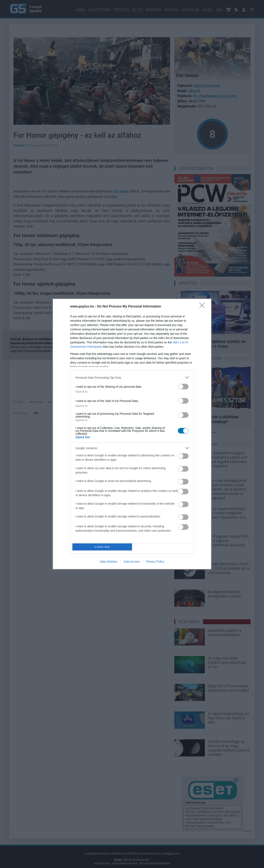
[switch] (183, 387)
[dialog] (132, 434)
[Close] (203, 307)
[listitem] (132, 377)
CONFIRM (102, 547)
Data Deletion (109, 562)
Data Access (132, 562)
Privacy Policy (155, 562)
